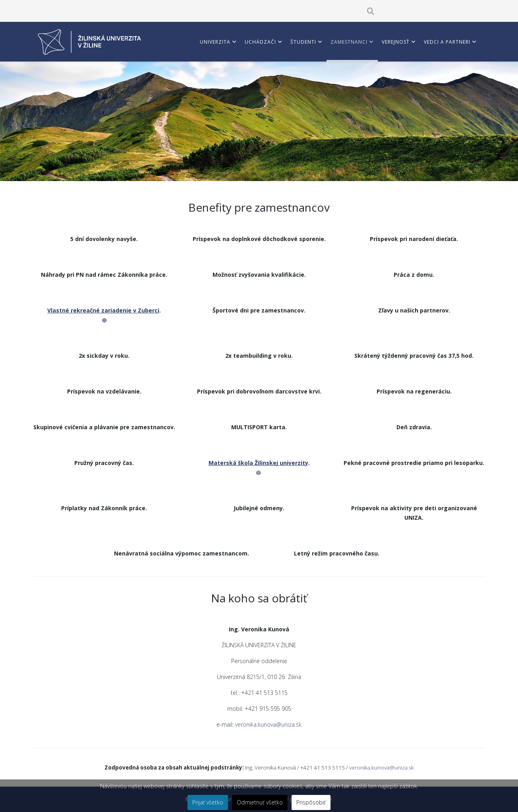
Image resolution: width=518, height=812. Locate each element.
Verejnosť (396, 42)
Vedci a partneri (447, 42)
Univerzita (215, 42)
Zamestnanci (349, 42)
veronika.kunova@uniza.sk (268, 724)
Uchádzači (260, 42)
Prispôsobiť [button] (311, 802)
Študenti (303, 42)
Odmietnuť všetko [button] (260, 802)
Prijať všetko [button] (208, 802)
